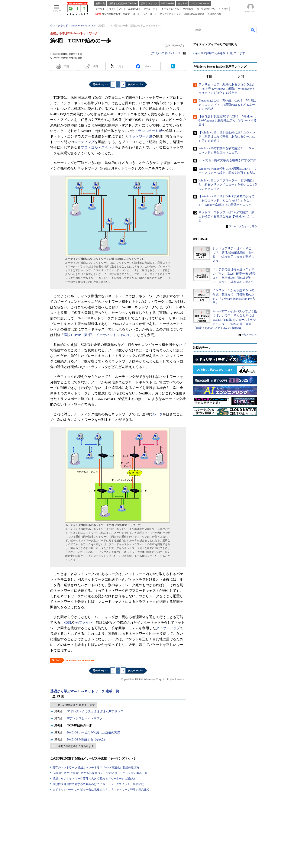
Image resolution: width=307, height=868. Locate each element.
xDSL (68, 622)
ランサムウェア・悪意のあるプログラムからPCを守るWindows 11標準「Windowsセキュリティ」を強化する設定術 (227, 89)
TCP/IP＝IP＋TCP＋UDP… (81, 661)
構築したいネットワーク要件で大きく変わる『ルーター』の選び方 (94, 779)
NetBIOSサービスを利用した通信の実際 (94, 733)
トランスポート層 (148, 131)
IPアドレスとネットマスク (85, 718)
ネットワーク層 (140, 136)
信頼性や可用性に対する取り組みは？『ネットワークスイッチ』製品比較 (98, 784)
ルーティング (84, 142)
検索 (253, 30)
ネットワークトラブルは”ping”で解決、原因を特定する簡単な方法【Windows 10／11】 (226, 217)
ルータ (158, 414)
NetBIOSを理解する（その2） (87, 740)
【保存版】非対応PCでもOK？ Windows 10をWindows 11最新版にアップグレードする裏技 (228, 121)
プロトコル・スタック (98, 147)
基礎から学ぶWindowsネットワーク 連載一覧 (85, 691)
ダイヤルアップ (168, 628)
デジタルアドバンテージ (166, 53)
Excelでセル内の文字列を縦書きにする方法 (227, 160)
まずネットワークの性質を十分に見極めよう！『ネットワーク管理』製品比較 (101, 790)
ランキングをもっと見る (243, 226)
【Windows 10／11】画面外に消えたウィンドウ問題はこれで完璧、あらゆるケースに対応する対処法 (227, 137)
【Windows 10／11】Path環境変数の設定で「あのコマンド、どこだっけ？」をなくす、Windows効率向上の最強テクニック (227, 201)
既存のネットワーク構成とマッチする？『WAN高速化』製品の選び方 (96, 767)
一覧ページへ (249, 335)
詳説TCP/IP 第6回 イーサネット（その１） (99, 335)
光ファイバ (84, 622)
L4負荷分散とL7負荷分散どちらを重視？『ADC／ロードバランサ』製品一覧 (100, 773)
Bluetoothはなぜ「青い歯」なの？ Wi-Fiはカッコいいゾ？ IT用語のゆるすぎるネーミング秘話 (227, 105)
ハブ (182, 345)
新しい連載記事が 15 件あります (76, 705)
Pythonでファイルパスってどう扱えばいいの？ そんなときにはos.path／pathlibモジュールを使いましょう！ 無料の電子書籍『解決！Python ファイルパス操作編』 (225, 320)
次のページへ (136, 84)
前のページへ (100, 84)
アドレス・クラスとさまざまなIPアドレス (95, 711)
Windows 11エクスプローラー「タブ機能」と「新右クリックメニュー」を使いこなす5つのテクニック (228, 185)
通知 (95, 66)
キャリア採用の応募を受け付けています (220, 53)
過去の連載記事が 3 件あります (76, 746)
